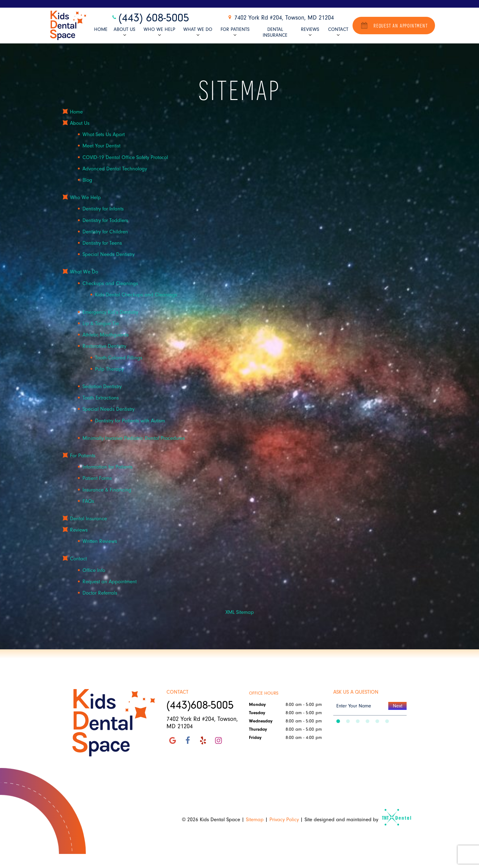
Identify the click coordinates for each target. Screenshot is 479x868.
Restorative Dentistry (104, 346)
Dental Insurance (275, 32)
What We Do (198, 32)
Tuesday (257, 713)
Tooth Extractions (101, 398)
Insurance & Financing (107, 490)
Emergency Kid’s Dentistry (110, 312)
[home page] (68, 26)
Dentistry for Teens (102, 243)
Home (101, 29)
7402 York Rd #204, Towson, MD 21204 (280, 18)
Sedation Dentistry (102, 386)
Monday (257, 705)
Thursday (258, 729)
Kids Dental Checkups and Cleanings (136, 295)
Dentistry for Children (105, 232)
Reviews (310, 32)
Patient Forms (97, 478)
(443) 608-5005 (150, 18)
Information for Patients (108, 467)
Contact (338, 32)
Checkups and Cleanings (110, 283)
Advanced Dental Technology (115, 169)
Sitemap (255, 820)
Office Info (94, 570)
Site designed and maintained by (355, 820)
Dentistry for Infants (103, 209)
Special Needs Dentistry (108, 254)
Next (397, 706)
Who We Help (159, 32)
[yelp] (203, 741)
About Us (124, 32)
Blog (87, 180)
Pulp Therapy (109, 369)
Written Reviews (100, 541)
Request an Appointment (394, 25)
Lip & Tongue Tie (101, 323)
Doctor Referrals (100, 593)
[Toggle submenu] (124, 35)
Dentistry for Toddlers (105, 220)
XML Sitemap (240, 612)
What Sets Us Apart (104, 134)
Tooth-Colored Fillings (119, 358)
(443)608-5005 (200, 705)
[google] (173, 741)
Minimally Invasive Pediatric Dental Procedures (134, 438)
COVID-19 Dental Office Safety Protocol (125, 157)
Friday (255, 738)
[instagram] (218, 741)
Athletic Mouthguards (106, 335)
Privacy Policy (284, 820)
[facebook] (188, 741)
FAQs (88, 501)
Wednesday (261, 721)
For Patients (235, 32)
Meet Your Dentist (101, 146)
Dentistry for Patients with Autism (130, 421)
